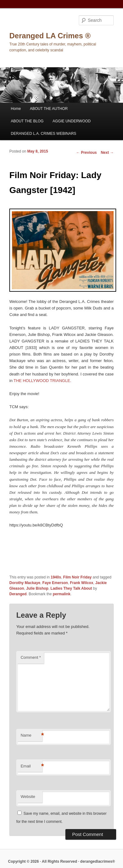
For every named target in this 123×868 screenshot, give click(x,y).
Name (31, 736)
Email (31, 766)
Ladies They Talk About (71, 588)
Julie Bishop (37, 588)
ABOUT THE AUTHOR (49, 109)
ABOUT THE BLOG (27, 121)
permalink (61, 594)
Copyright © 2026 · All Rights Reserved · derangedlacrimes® (61, 861)
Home (16, 109)
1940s (56, 577)
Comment (31, 657)
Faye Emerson (55, 583)
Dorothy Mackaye (25, 583)
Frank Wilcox (82, 583)
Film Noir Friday (77, 577)
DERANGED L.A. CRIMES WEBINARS (44, 134)
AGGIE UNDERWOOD (72, 121)
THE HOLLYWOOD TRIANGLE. (43, 381)
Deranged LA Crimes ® (50, 36)
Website (28, 797)
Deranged (18, 594)
